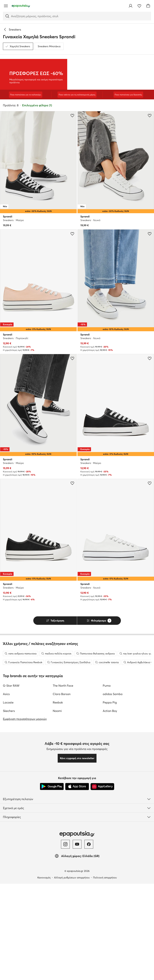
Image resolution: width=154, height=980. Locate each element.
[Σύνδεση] (131, 6)
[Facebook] (89, 968)
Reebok (58, 826)
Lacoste (8, 826)
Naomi (57, 835)
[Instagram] (65, 968)
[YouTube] (77, 968)
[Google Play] (52, 910)
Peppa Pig (110, 826)
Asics (6, 818)
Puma (107, 809)
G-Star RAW (11, 809)
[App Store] (77, 910)
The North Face (63, 809)
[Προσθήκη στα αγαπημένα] (72, 115)
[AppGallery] (102, 910)
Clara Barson (62, 818)
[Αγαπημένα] (139, 6)
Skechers (9, 835)
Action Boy (110, 835)
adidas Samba (113, 818)
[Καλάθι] (148, 6)
